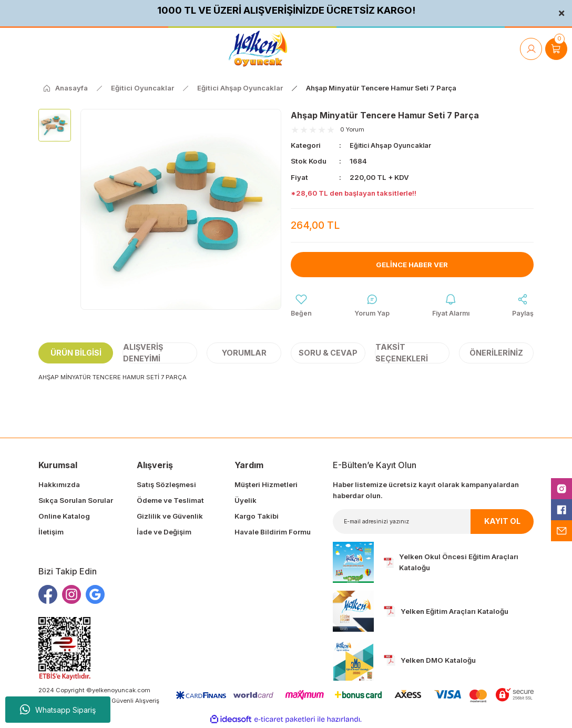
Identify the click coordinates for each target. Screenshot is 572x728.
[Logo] (258, 49)
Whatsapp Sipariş (58, 710)
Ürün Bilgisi (76, 354)
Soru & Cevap (328, 354)
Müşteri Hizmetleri (266, 486)
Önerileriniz (496, 354)
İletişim (51, 533)
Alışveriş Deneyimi (143, 354)
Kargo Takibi (257, 517)
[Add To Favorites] (302, 306)
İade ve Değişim (164, 533)
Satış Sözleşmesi (166, 486)
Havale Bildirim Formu (273, 533)
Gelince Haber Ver (412, 264)
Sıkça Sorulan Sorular (76, 501)
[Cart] (556, 49)
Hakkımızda (59, 486)
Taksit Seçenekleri (402, 354)
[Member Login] (531, 49)
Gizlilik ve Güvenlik (170, 517)
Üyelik (246, 501)
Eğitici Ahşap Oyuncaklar (392, 145)
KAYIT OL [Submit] (502, 523)
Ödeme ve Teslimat (170, 501)
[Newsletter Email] (433, 523)
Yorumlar (244, 354)
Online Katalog (64, 517)
